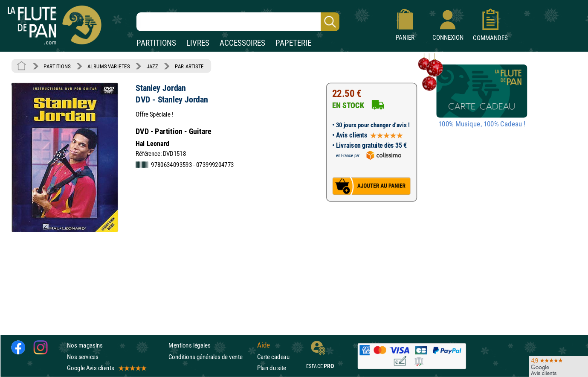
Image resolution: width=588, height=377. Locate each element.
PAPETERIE (293, 43)
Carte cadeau (273, 357)
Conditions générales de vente (211, 357)
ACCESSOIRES (242, 43)
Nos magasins (85, 346)
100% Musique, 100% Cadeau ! (482, 124)
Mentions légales (189, 346)
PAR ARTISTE (189, 66)
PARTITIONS (156, 43)
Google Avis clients (106, 368)
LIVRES (198, 43)
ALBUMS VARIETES (109, 66)
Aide (264, 345)
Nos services (83, 357)
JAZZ (152, 66)
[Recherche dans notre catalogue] (238, 22)
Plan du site (272, 368)
